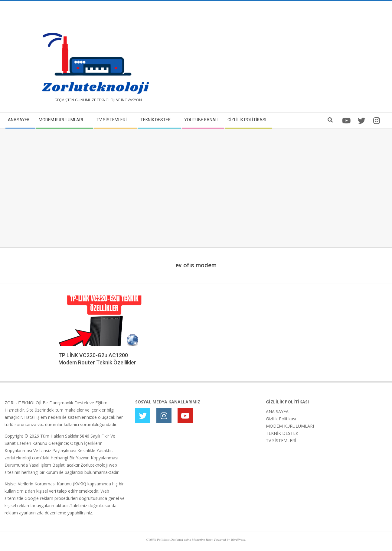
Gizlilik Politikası (281, 419)
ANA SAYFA (277, 411)
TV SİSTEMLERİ (281, 440)
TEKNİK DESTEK (282, 433)
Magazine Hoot (202, 540)
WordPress (238, 540)
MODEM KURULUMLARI (290, 426)
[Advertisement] (292, 59)
